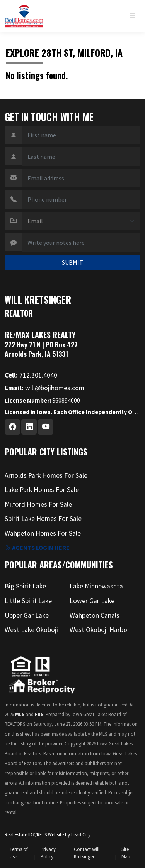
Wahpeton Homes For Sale (43, 533)
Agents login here (37, 548)
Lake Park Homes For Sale (42, 490)
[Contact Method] (81, 221)
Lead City (81, 834)
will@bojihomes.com (44, 388)
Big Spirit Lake (25, 586)
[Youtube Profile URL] (46, 427)
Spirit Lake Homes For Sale (43, 519)
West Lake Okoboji (31, 630)
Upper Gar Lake (27, 615)
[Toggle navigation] (135, 16)
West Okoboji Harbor (100, 630)
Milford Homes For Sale (38, 504)
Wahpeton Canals (95, 615)
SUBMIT (72, 262)
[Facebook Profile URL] (12, 427)
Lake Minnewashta (96, 586)
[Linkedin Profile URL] (29, 427)
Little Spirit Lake (28, 601)
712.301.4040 (31, 375)
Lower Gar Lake (92, 601)
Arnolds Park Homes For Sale (46, 475)
